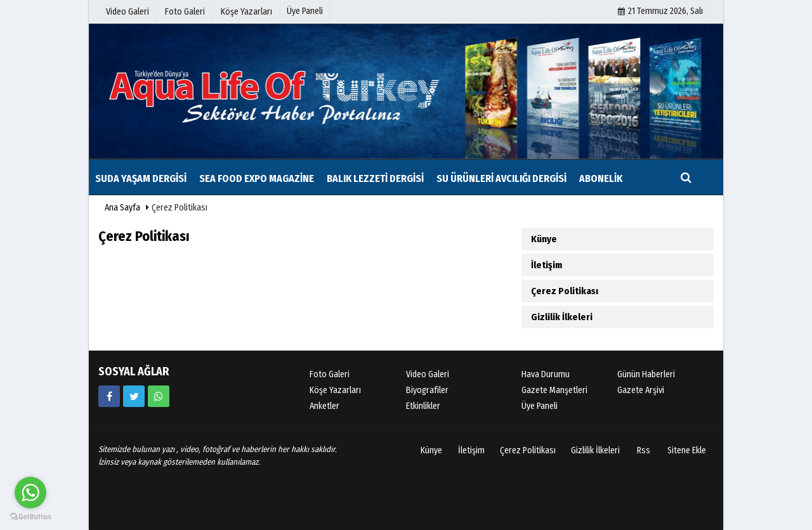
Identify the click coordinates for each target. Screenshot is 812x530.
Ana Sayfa (122, 208)
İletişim (547, 265)
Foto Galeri (330, 374)
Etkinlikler (423, 406)
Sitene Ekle (687, 450)
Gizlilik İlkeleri (562, 317)
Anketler (324, 406)
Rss (644, 450)
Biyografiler (427, 390)
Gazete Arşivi (641, 390)
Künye (544, 239)
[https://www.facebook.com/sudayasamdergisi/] (109, 396)
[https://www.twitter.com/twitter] (134, 396)
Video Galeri (428, 374)
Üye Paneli (305, 11)
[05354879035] (159, 396)
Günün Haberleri (646, 374)
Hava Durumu (546, 374)
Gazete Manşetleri (554, 390)
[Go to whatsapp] (30, 493)
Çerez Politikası (565, 291)
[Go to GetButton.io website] (30, 517)
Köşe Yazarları (335, 390)
